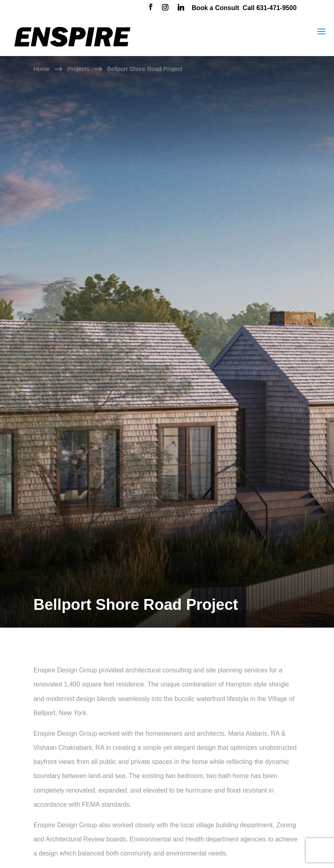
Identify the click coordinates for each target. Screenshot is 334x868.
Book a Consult (215, 8)
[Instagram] (165, 8)
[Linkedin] (181, 8)
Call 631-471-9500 (270, 8)
